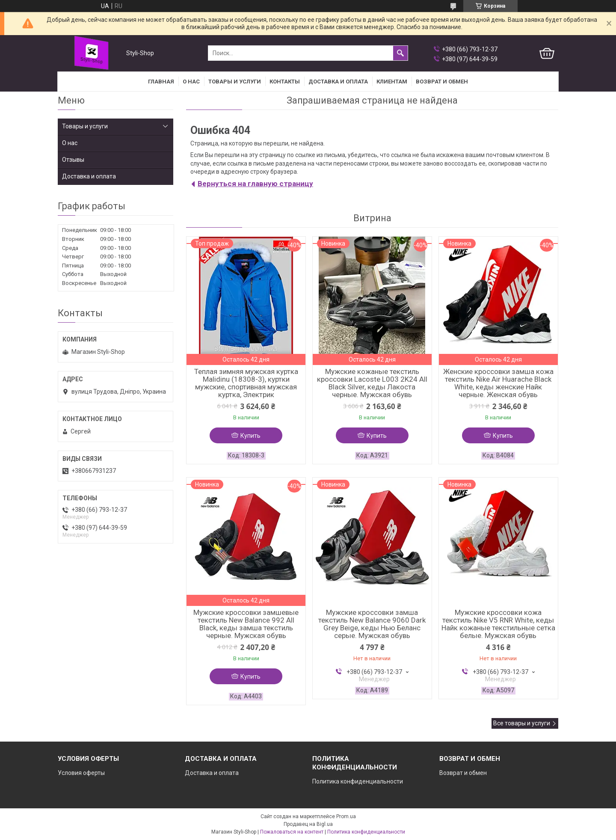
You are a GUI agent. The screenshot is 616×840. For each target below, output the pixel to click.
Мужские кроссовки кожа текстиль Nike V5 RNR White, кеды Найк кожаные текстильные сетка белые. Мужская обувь (498, 624)
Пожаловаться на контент (292, 832)
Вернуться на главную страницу (255, 184)
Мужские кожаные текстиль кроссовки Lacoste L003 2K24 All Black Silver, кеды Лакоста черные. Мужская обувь (372, 383)
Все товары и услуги (522, 723)
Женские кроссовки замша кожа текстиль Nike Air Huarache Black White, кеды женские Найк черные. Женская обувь (498, 383)
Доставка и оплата (338, 82)
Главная (161, 82)
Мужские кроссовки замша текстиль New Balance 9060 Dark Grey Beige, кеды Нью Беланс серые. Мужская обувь (372, 624)
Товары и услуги (235, 82)
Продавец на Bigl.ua (308, 824)
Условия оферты (81, 773)
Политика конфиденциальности (358, 781)
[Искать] (400, 53)
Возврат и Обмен (442, 82)
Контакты (285, 82)
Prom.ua (346, 816)
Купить (250, 436)
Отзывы (73, 160)
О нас (191, 82)
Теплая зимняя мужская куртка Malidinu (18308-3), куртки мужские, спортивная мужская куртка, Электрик (246, 383)
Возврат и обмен (463, 773)
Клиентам (392, 82)
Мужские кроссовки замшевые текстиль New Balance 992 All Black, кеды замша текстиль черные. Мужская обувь (246, 624)
